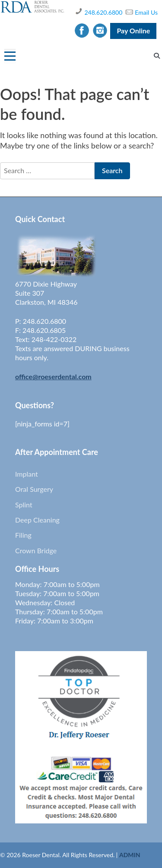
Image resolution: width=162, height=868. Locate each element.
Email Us (146, 12)
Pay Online (133, 31)
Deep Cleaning (37, 520)
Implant (27, 474)
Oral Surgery (34, 489)
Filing (23, 535)
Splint (24, 505)
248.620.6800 (103, 12)
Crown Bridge (36, 550)
